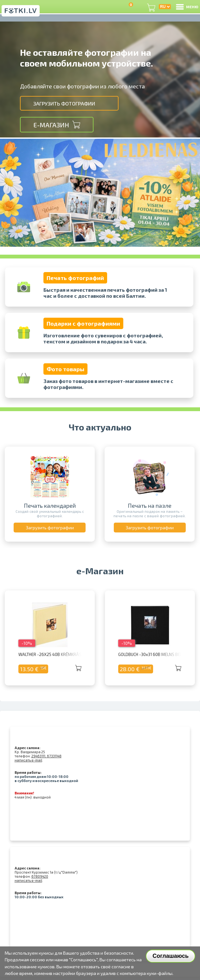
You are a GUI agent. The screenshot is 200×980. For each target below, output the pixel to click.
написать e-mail (28, 760)
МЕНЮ (187, 7)
